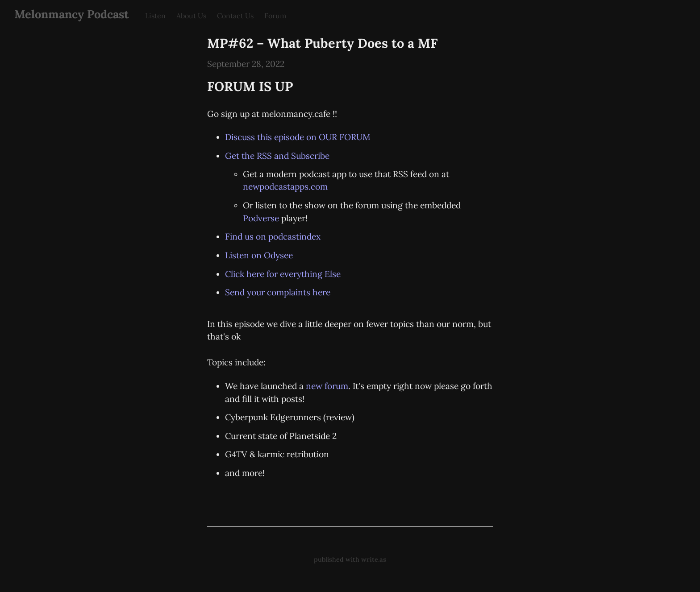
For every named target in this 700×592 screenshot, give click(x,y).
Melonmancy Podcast (72, 14)
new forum (327, 386)
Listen (155, 16)
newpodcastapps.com (285, 186)
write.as (374, 559)
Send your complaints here (278, 292)
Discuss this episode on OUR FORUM (298, 137)
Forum (275, 16)
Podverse (261, 218)
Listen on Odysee (259, 255)
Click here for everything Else (283, 274)
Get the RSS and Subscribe (277, 156)
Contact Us (235, 16)
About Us (191, 16)
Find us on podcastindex (273, 236)
